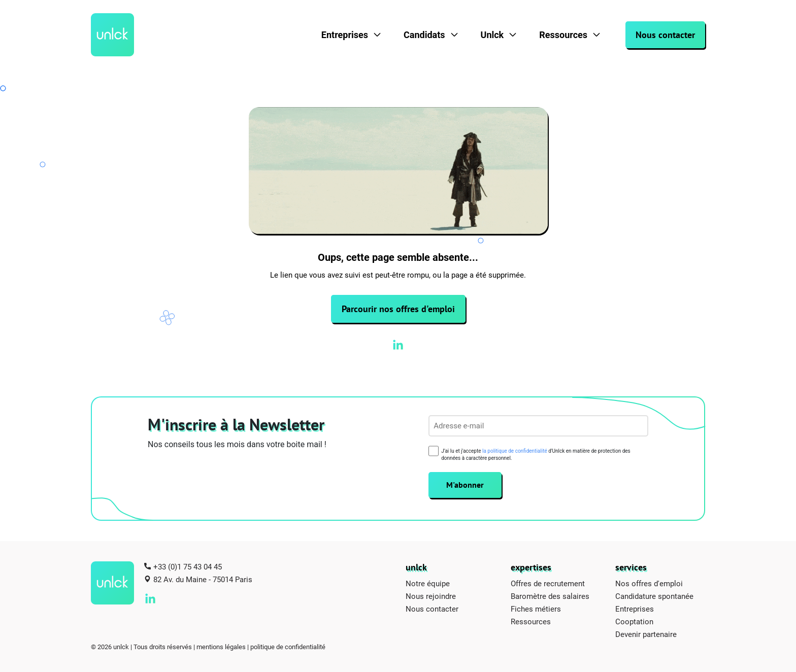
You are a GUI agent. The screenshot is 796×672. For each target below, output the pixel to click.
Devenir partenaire (646, 634)
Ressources (563, 35)
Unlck (492, 35)
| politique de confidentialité (286, 647)
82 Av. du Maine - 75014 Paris (203, 579)
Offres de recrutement (548, 583)
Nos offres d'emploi (649, 583)
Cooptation (634, 621)
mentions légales (221, 647)
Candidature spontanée (654, 596)
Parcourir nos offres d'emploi (398, 309)
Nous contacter (665, 35)
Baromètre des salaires (550, 596)
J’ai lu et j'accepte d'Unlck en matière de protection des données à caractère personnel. (536, 455)
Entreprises (345, 35)
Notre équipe (428, 583)
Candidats (424, 35)
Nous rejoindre (431, 596)
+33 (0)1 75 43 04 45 (188, 566)
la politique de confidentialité (515, 451)
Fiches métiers (536, 609)
